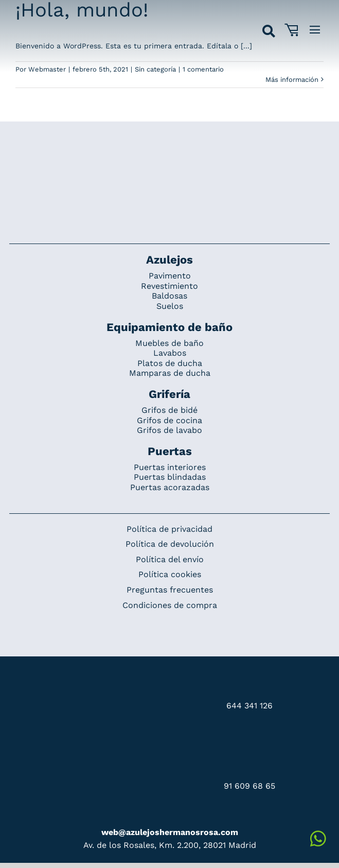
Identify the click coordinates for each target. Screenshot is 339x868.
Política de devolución (170, 544)
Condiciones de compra (170, 605)
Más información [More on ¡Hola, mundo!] (292, 80)
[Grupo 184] (33, 14)
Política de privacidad (169, 529)
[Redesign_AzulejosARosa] (170, 156)
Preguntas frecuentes (170, 590)
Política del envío (170, 559)
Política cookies (170, 574)
